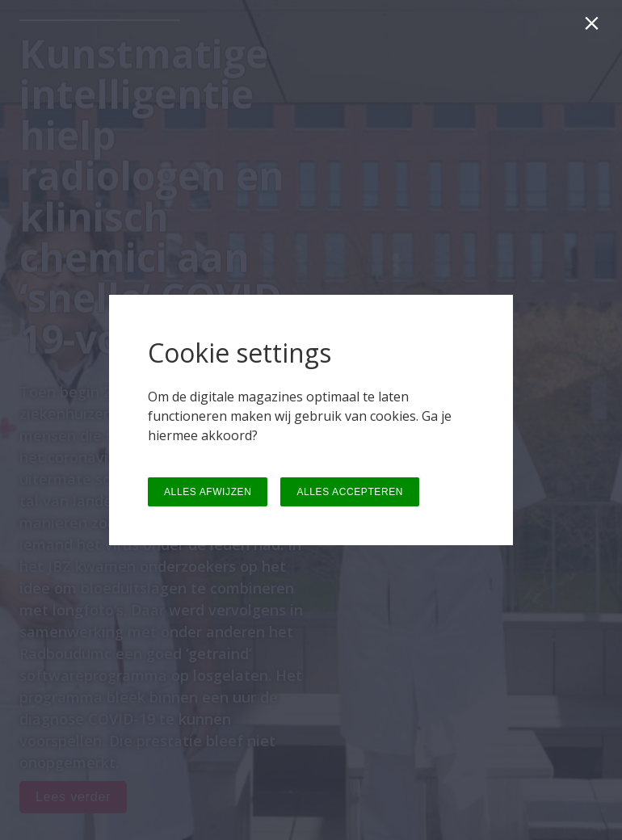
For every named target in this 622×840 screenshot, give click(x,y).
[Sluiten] (595, 27)
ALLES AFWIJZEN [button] (208, 492)
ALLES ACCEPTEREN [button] (350, 492)
